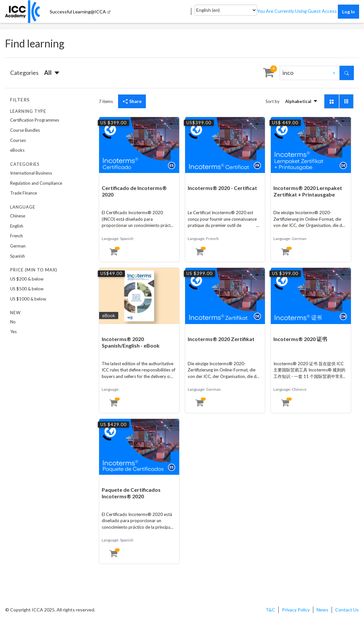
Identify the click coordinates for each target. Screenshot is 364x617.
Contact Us (347, 610)
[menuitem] (79, 12)
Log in (348, 12)
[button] (52, 73)
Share (132, 101)
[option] (49, 120)
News (322, 610)
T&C (270, 610)
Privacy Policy (296, 610)
